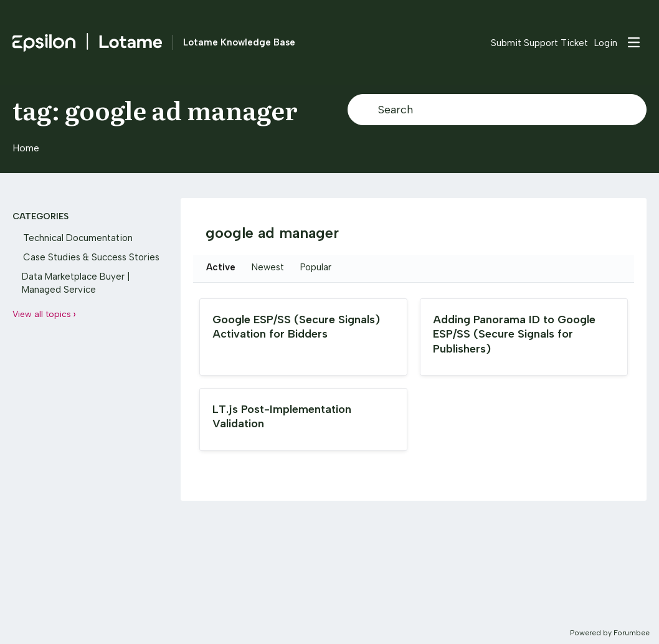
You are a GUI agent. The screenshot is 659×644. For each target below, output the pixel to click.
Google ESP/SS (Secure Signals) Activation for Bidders (296, 327)
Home (26, 148)
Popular (316, 267)
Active (221, 267)
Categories (40, 216)
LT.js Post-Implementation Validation (282, 416)
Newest (268, 267)
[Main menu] (633, 42)
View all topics (42, 314)
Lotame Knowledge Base (239, 42)
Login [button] (606, 43)
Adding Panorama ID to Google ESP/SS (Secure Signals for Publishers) (514, 334)
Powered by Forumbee (610, 633)
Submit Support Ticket (539, 43)
